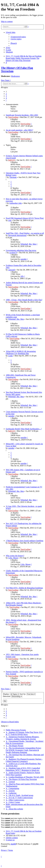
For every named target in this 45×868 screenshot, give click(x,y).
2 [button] (6, 94)
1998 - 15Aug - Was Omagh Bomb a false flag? (24, 300)
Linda (10, 356)
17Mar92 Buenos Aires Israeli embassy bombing (24, 541)
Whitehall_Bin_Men (28, 244)
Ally (22, 276)
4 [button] (6, 98)
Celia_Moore (13, 558)
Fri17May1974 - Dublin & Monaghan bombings (24, 588)
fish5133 (12, 160)
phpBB (13, 844)
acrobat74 (13, 253)
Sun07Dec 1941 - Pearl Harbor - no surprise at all (25, 233)
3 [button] (6, 96)
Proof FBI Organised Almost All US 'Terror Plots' (25, 218)
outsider (24, 259)
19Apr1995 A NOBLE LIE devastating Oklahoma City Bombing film (21, 352)
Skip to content (7, 21)
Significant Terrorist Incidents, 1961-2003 (22, 115)
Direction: (13, 696)
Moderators (15, 76)
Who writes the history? (15, 556)
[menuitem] (18, 37)
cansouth (12, 270)
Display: (11, 694)
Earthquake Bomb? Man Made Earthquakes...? (24, 429)
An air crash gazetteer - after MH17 (19, 130)
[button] (6, 100)
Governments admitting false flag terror (21, 250)
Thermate (13, 177)
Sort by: (28, 694)
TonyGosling (13, 117)
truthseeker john (16, 203)
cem (10, 220)
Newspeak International (17, 235)
